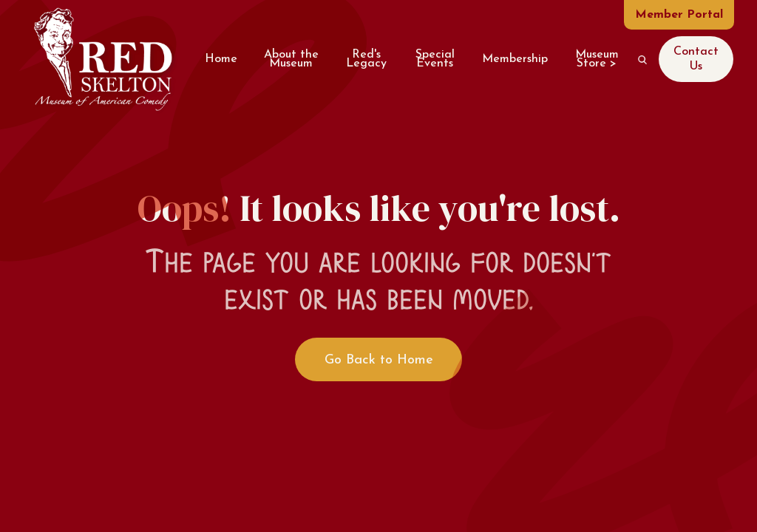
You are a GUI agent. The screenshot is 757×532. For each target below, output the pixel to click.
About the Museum (291, 59)
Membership (515, 59)
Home (221, 59)
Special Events (435, 59)
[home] (102, 59)
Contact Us (696, 59)
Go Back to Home (379, 360)
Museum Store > (597, 59)
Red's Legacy (366, 59)
